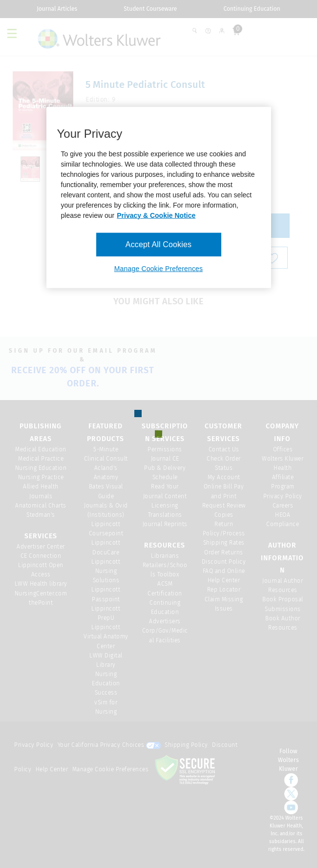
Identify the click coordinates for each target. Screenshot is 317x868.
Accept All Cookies (158, 244)
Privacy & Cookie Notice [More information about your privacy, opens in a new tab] (156, 215)
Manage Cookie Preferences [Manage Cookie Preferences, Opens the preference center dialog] (158, 269)
